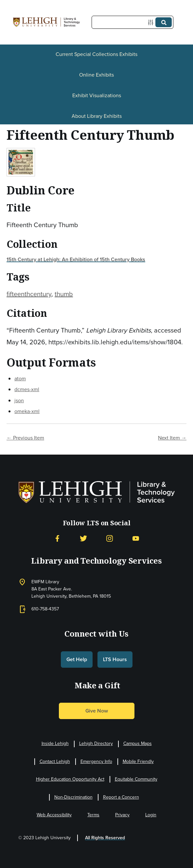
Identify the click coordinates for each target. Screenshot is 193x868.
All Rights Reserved (105, 838)
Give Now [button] (97, 711)
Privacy (122, 815)
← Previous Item (25, 438)
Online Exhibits (96, 75)
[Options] (152, 22)
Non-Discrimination (73, 797)
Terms (93, 815)
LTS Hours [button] (115, 659)
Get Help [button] (77, 659)
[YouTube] (136, 539)
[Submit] (164, 22)
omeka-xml (27, 411)
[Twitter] (83, 539)
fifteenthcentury (29, 294)
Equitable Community (136, 779)
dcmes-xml (27, 389)
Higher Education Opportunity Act (70, 779)
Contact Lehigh (55, 761)
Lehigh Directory (96, 743)
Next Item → (172, 438)
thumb (64, 294)
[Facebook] (57, 539)
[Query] (132, 22)
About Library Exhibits (97, 116)
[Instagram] (110, 539)
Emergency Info (96, 761)
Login (151, 815)
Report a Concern (121, 797)
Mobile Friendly (138, 761)
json (19, 400)
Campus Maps (138, 743)
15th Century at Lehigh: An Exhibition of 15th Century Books (76, 259)
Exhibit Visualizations (97, 95)
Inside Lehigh (55, 743)
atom (20, 379)
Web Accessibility (54, 815)
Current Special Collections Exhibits (96, 54)
